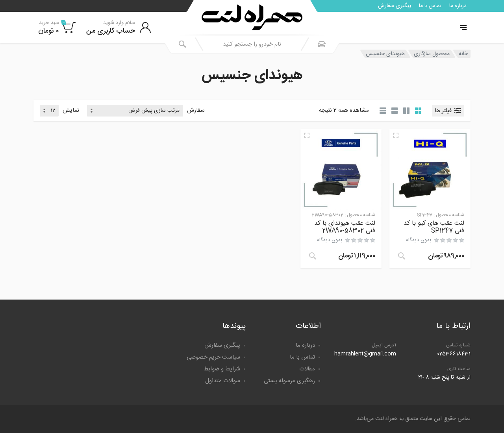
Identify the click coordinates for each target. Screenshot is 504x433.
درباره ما (458, 6)
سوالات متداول (223, 381)
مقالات (307, 369)
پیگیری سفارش (395, 6)
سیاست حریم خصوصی (213, 357)
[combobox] (252, 44)
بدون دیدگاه (419, 240)
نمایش (71, 111)
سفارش (196, 111)
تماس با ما (430, 6)
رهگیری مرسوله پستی (289, 381)
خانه (463, 54)
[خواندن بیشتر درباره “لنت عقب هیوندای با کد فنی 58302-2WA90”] (313, 256)
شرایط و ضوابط (222, 369)
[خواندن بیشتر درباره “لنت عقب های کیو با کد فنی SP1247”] (402, 256)
